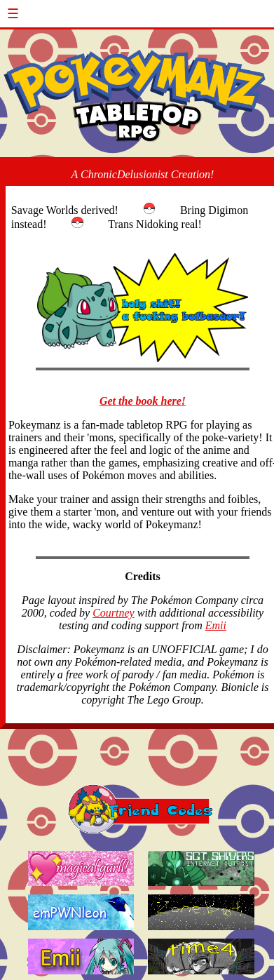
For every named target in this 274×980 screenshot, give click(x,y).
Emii (216, 625)
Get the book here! (143, 401)
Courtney (114, 613)
